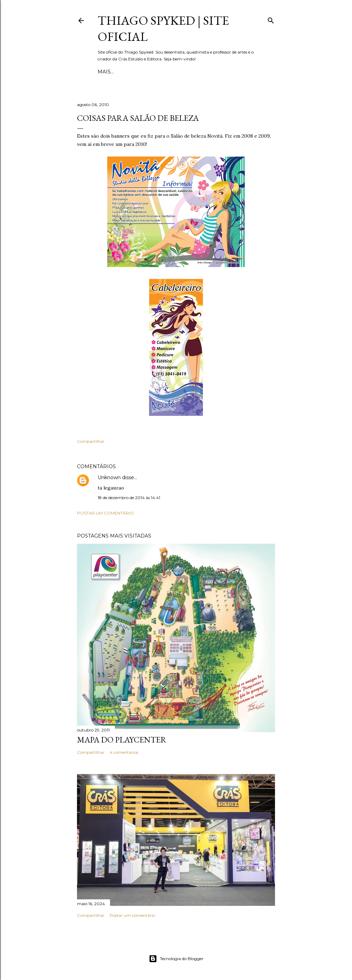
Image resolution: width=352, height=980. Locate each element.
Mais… (206, 72)
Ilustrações (176, 72)
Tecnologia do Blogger (176, 959)
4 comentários (124, 752)
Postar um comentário (105, 513)
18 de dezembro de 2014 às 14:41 (129, 498)
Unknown (109, 477)
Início (106, 72)
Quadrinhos (136, 72)
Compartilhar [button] (91, 441)
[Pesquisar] (271, 19)
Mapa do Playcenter (122, 740)
